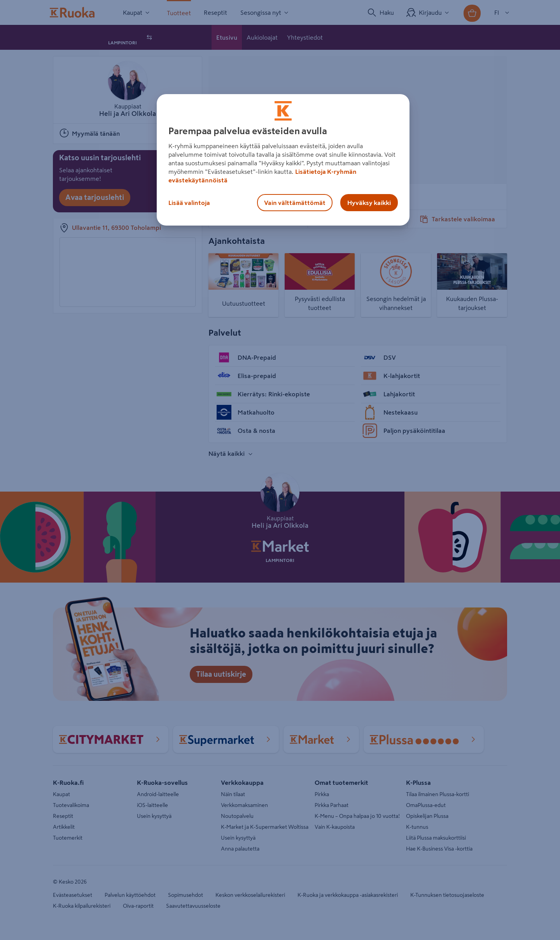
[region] (283, 160)
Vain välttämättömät (295, 203)
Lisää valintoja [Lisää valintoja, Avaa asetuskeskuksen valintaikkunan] (189, 203)
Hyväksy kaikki (369, 203)
